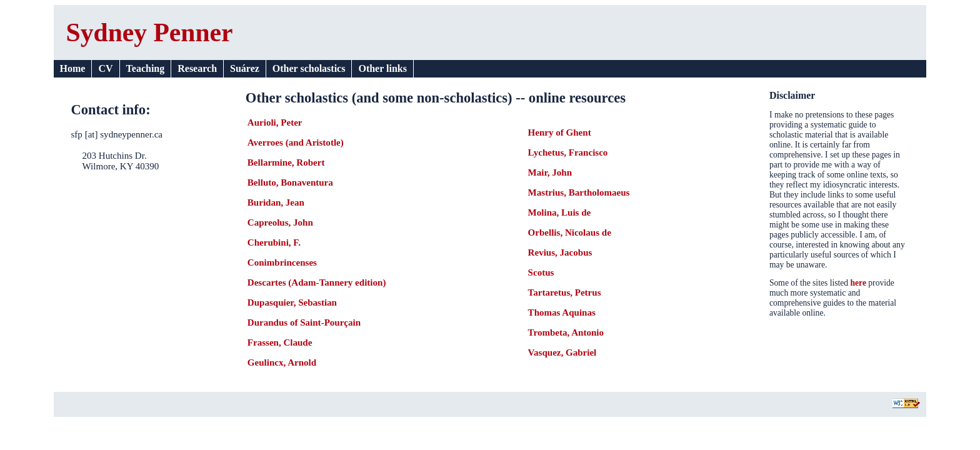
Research (197, 68)
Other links (382, 68)
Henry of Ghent (560, 132)
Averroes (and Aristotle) (296, 142)
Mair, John (550, 172)
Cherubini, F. (274, 242)
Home (73, 68)
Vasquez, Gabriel (562, 352)
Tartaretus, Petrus (565, 292)
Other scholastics (309, 68)
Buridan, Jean (276, 202)
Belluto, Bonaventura (290, 182)
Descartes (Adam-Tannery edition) (317, 282)
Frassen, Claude (280, 342)
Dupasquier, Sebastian (292, 302)
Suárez (245, 68)
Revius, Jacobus (560, 252)
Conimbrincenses (282, 262)
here (858, 283)
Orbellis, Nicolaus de (570, 232)
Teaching (146, 68)
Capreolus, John (280, 222)
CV (105, 68)
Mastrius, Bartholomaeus (579, 192)
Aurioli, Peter (275, 122)
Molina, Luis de (560, 212)
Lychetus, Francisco (568, 152)
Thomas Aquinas (562, 312)
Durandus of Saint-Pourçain (304, 322)
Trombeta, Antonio (566, 332)
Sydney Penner (150, 32)
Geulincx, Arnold (282, 362)
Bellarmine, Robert (286, 162)
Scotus (541, 272)
